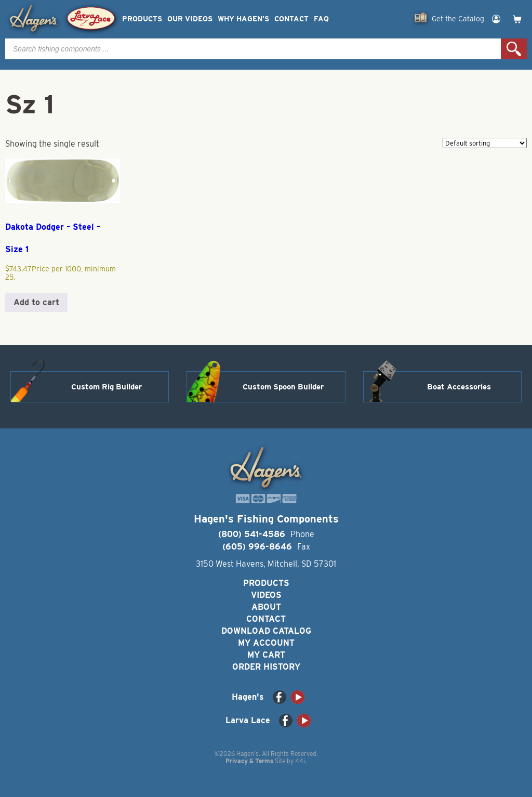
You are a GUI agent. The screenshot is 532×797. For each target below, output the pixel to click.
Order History (266, 667)
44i (300, 761)
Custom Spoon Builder (283, 387)
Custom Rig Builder (107, 387)
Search (514, 49)
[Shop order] (485, 143)
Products (142, 19)
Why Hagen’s (243, 19)
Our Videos (190, 19)
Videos (266, 595)
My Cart (266, 655)
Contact (291, 19)
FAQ (321, 19)
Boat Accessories (459, 387)
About (266, 607)
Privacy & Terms (249, 761)
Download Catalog (266, 631)
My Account (266, 643)
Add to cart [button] (36, 302)
